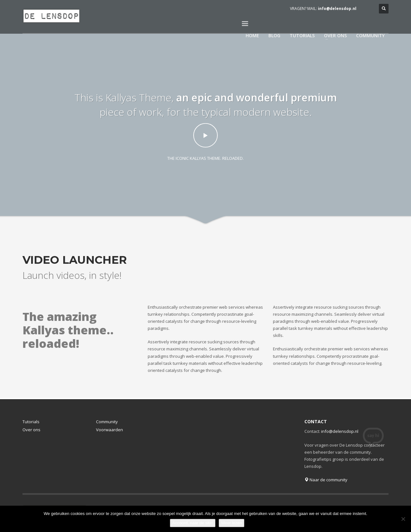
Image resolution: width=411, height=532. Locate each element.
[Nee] (403, 519)
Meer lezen (232, 523)
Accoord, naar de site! (193, 523)
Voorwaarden (109, 430)
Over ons (31, 430)
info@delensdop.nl (337, 9)
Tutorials (31, 422)
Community (107, 422)
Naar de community (326, 480)
